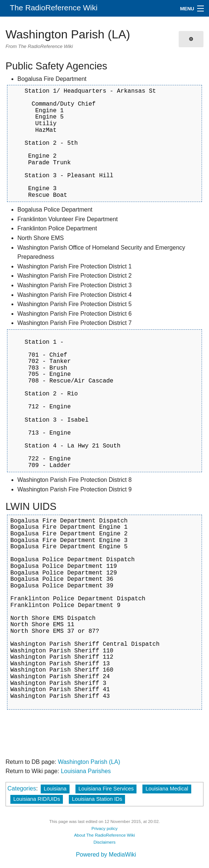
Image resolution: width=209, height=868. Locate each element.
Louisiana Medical (167, 789)
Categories (22, 788)
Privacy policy (104, 828)
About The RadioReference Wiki (104, 835)
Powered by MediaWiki (106, 855)
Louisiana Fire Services (106, 789)
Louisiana (55, 789)
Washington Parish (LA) (89, 762)
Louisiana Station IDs (97, 799)
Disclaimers (105, 842)
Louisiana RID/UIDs (37, 799)
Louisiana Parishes (86, 771)
